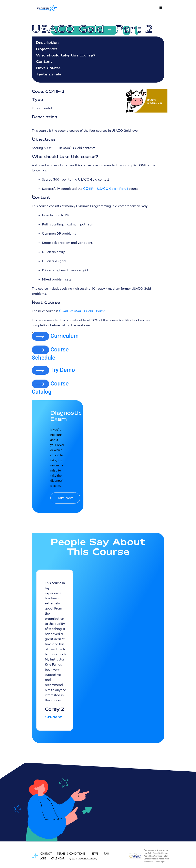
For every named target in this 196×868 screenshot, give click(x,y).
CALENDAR (58, 858)
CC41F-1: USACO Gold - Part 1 (106, 189)
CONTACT (46, 854)
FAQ (107, 854)
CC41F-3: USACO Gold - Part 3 (82, 311)
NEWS (95, 854)
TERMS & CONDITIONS (71, 854)
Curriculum (64, 336)
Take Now (65, 498)
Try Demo (63, 370)
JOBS (43, 858)
